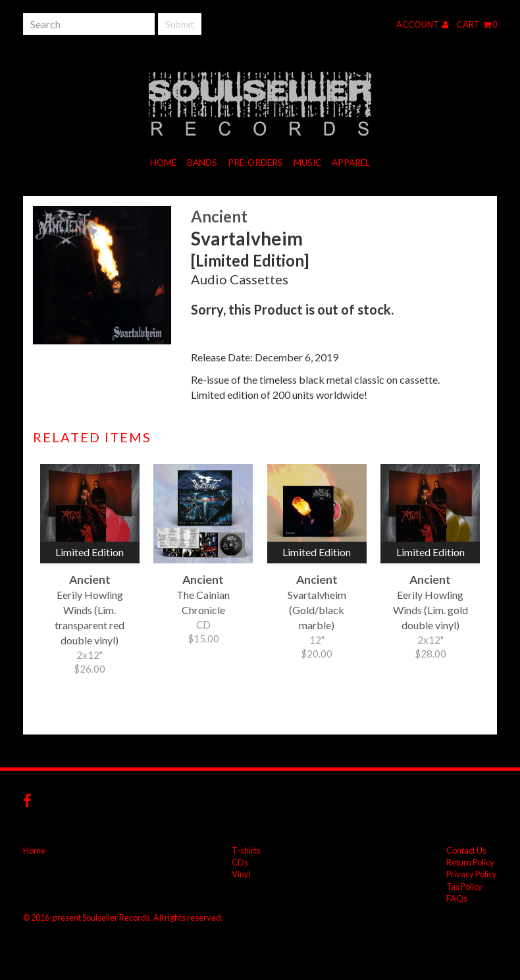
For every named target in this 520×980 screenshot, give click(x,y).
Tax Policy (464, 887)
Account (422, 24)
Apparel (351, 163)
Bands (202, 163)
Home (163, 163)
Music (307, 163)
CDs (240, 862)
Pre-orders (255, 163)
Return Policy (470, 862)
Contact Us (466, 850)
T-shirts (246, 850)
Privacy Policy (472, 874)
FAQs (457, 898)
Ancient (219, 216)
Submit (180, 24)
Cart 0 (477, 24)
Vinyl (241, 874)
